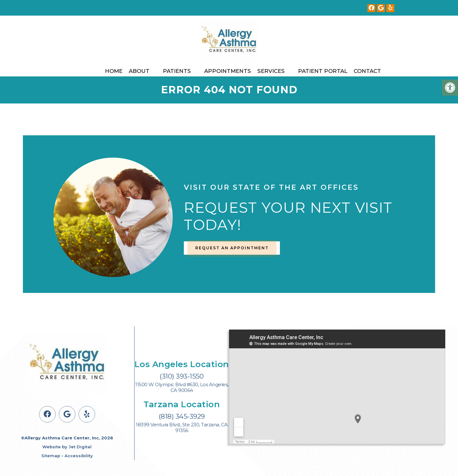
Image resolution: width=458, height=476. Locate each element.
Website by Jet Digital (67, 447)
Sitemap (51, 456)
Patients (177, 71)
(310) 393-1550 (182, 376)
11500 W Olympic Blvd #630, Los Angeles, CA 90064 (182, 387)
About (139, 71)
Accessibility (79, 456)
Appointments (228, 71)
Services (271, 71)
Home (114, 71)
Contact (367, 71)
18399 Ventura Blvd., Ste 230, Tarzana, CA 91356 (182, 428)
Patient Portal (323, 71)
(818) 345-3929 (182, 416)
